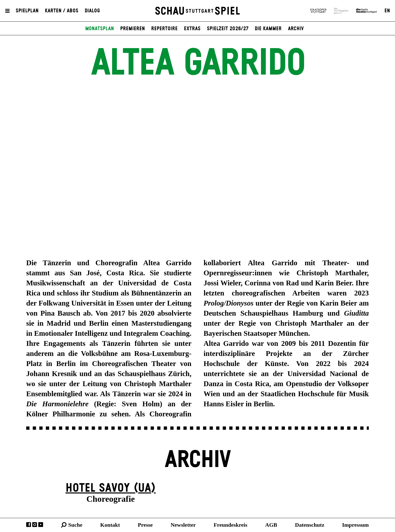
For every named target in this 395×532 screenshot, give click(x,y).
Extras (192, 29)
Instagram (35, 525)
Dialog (92, 11)
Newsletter (183, 525)
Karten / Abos (62, 11)
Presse (145, 525)
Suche (75, 525)
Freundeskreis (231, 525)
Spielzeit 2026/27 (228, 29)
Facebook (29, 525)
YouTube (41, 525)
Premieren (133, 29)
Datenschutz (310, 525)
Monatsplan (100, 29)
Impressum (355, 525)
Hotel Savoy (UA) (111, 488)
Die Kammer (268, 29)
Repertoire (164, 29)
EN (387, 11)
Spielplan (27, 11)
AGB (271, 525)
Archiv (296, 29)
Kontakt (110, 525)
